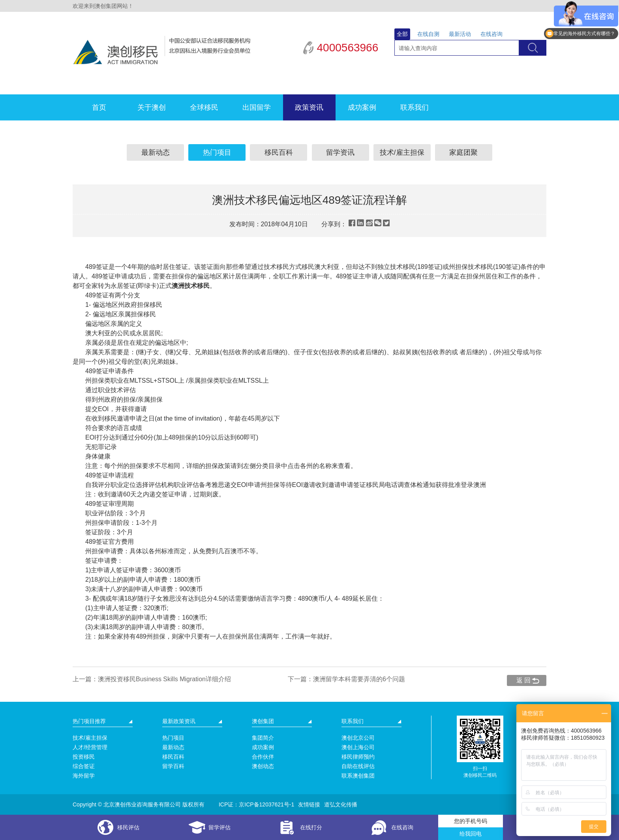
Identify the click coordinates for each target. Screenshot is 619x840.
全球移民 (204, 107)
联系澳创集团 (358, 776)
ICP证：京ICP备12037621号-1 (256, 804)
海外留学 (84, 776)
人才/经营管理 (90, 747)
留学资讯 (340, 152)
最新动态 (156, 152)
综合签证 (84, 766)
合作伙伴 (263, 757)
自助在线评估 (358, 766)
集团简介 (263, 738)
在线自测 (428, 34)
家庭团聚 (463, 152)
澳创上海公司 (358, 747)
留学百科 (173, 766)
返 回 (523, 680)
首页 (99, 107)
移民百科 (279, 152)
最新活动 (460, 34)
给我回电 (471, 834)
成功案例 (362, 107)
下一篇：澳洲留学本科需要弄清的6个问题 (346, 679)
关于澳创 (152, 107)
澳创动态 (263, 766)
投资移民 (84, 757)
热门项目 (217, 152)
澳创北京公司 (358, 738)
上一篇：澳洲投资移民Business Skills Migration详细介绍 (152, 679)
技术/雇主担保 (402, 152)
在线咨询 (491, 34)
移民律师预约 (358, 757)
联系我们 (415, 107)
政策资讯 (309, 107)
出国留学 (257, 107)
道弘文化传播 (341, 804)
